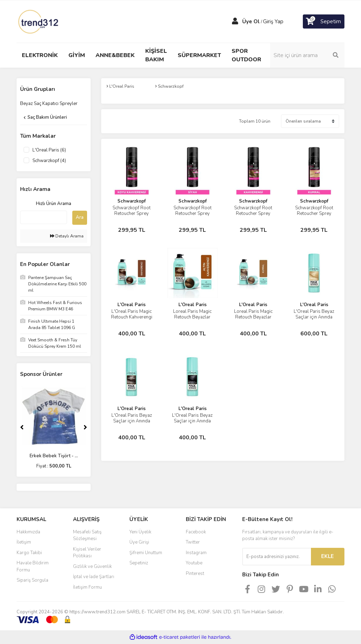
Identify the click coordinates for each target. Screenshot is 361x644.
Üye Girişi (139, 542)
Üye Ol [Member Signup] (251, 21)
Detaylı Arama (67, 236)
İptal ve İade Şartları (94, 577)
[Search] (307, 55)
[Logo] (39, 21)
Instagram (196, 553)
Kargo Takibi (29, 553)
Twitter (193, 542)
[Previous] (22, 427)
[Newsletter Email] (277, 557)
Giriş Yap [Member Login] (273, 21)
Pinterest (195, 574)
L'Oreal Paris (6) (49, 150)
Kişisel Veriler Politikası (87, 553)
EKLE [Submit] (328, 556)
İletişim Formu (87, 587)
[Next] (85, 427)
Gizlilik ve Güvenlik (92, 566)
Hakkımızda (28, 532)
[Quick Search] (44, 217)
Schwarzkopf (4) (49, 161)
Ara (80, 217)
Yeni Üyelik (140, 532)
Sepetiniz (139, 563)
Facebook (196, 532)
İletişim (24, 542)
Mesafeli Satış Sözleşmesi (87, 535)
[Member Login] (235, 21)
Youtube (194, 563)
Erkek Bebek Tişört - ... (54, 456)
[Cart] (324, 21)
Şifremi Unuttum (146, 553)
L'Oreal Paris (131, 305)
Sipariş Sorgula (32, 580)
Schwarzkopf (131, 201)
